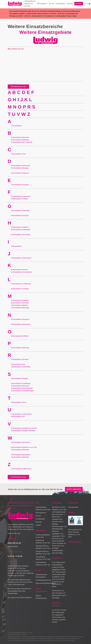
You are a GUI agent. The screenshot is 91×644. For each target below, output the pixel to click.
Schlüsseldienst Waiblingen (29, 637)
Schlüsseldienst (20, 137)
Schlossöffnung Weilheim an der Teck (43, 564)
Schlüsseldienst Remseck (20, 359)
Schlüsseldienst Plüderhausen (47, 639)
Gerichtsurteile (73, 507)
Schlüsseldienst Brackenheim (30, 639)
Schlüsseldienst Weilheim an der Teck (43, 508)
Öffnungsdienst (41, 513)
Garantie (39, 522)
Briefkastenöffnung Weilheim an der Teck (43, 547)
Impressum (11, 635)
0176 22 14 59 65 (15, 556)
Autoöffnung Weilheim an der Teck (43, 542)
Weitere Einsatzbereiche (41, 597)
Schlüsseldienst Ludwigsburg (45, 637)
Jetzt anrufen (74, 489)
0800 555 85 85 (14, 543)
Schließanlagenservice (43, 580)
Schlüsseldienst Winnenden (39, 641)
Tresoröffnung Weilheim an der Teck (43, 558)
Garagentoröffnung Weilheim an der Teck (43, 553)
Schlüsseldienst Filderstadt (63, 639)
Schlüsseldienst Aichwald (60, 637)
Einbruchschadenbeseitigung (43, 583)
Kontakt (38, 525)
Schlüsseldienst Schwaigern (67, 641)
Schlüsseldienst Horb (53, 641)
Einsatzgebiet (40, 519)
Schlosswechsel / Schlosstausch (42, 576)
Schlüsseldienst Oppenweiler (75, 637)
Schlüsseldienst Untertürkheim (22, 414)
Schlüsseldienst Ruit (18, 364)
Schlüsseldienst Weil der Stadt (22, 641)
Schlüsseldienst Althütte (15, 639)
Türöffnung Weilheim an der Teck (43, 536)
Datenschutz (18, 635)
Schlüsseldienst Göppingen (20, 210)
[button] (18, 87)
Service (38, 516)
